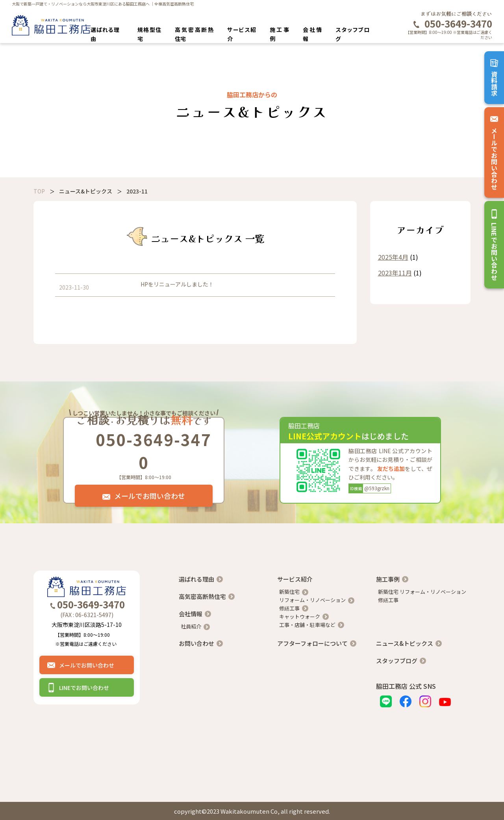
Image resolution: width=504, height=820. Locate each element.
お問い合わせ (196, 643)
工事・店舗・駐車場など (307, 625)
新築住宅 (289, 592)
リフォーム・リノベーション (312, 600)
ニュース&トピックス (405, 643)
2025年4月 (393, 257)
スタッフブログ (397, 661)
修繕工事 (289, 608)
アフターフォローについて (312, 643)
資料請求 (494, 78)
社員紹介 (191, 626)
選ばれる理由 (196, 579)
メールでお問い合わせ (494, 152)
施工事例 (388, 579)
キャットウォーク (300, 616)
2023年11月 (395, 273)
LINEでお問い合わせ (494, 245)
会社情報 (191, 614)
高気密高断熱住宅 (202, 596)
